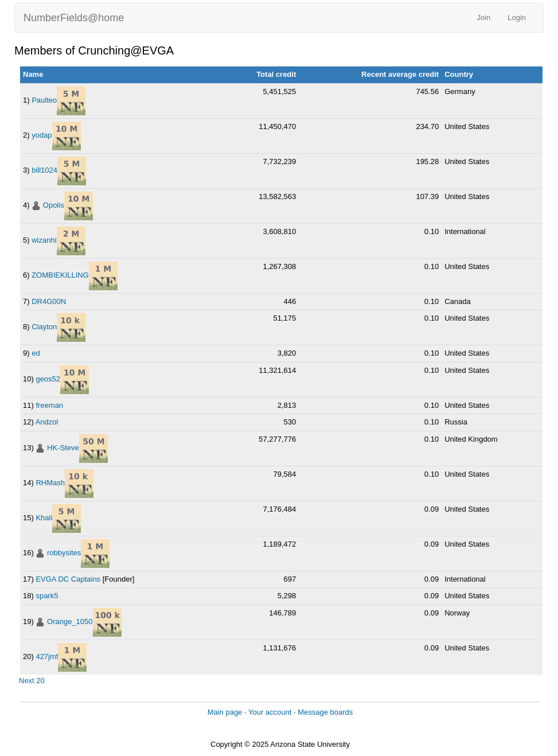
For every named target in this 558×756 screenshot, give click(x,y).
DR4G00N (49, 301)
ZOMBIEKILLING (60, 275)
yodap (42, 135)
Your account (270, 712)
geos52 (48, 379)
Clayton (44, 327)
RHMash (50, 483)
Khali (44, 518)
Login (517, 17)
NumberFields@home (74, 18)
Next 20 (32, 681)
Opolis (54, 205)
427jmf (47, 656)
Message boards (325, 712)
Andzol (47, 422)
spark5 (47, 596)
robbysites (64, 553)
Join (483, 17)
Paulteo (44, 100)
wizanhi (44, 240)
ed (36, 353)
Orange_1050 (70, 621)
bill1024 (44, 170)
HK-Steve (63, 448)
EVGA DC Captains (68, 579)
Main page (225, 712)
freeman (49, 405)
